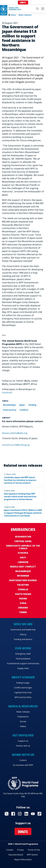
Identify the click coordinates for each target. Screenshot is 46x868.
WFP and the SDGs (23, 697)
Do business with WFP (23, 765)
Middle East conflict (23, 567)
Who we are (23, 624)
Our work (23, 648)
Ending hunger (23, 683)
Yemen (23, 612)
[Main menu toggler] (42, 9)
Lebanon (23, 562)
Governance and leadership (23, 630)
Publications (23, 717)
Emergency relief (23, 654)
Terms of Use (34, 850)
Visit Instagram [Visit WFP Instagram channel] (20, 814)
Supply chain (23, 668)
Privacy (20, 850)
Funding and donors (23, 639)
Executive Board (16, 855)
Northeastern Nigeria (23, 580)
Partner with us (23, 746)
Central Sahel (23, 541)
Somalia (23, 589)
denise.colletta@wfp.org (15, 433)
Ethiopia (23, 553)
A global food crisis (23, 692)
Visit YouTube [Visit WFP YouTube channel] (33, 814)
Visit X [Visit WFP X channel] (7, 814)
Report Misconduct (23, 860)
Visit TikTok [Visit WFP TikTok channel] (39, 814)
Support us (23, 741)
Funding (32, 405)
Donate (23, 3)
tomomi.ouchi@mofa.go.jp (16, 445)
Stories (23, 721)
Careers (23, 760)
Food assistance (23, 659)
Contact (10, 850)
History (23, 634)
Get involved (23, 735)
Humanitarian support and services (23, 663)
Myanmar (23, 576)
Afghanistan (23, 537)
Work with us (23, 755)
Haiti (23, 557)
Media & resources (23, 706)
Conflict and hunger (23, 688)
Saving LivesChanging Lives (15, 9)
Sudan (23, 598)
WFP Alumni (32, 855)
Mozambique (9, 405)
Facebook (7, 392)
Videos (23, 726)
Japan (22, 405)
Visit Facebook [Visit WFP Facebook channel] (13, 814)
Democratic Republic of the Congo (23, 547)
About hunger (23, 677)
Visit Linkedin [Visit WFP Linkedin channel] (26, 814)
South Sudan (23, 594)
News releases (25, 15)
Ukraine (23, 608)
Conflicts (24, 410)
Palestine (23, 585)
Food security (10, 410)
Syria (23, 603)
